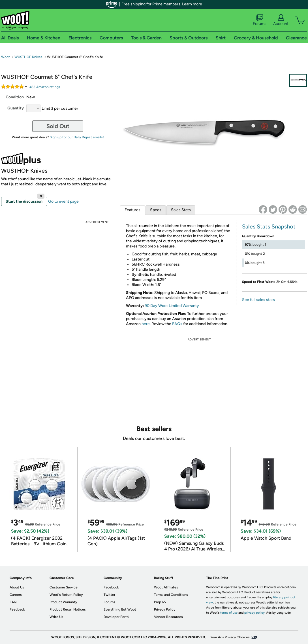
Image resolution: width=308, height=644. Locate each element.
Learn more (192, 4)
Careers (16, 595)
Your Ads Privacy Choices (230, 637)
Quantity (16, 108)
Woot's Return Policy (66, 595)
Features (132, 210)
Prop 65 (160, 602)
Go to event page (63, 201)
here (146, 324)
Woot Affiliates (166, 587)
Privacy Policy (165, 609)
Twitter (109, 595)
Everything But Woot (120, 609)
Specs (156, 210)
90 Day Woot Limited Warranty (172, 306)
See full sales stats (258, 300)
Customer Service (64, 587)
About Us (17, 587)
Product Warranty (63, 602)
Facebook (111, 587)
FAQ (13, 602)
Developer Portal (116, 617)
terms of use (229, 613)
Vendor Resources (168, 617)
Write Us (56, 617)
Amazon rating (45, 87)
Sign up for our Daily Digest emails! (77, 137)
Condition (15, 97)
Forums (260, 20)
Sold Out (58, 126)
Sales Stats (181, 210)
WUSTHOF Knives (28, 57)
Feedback (17, 609)
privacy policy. (255, 613)
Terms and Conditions (171, 595)
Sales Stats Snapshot (269, 226)
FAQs (177, 324)
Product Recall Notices (68, 609)
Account (281, 20)
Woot (6, 57)
